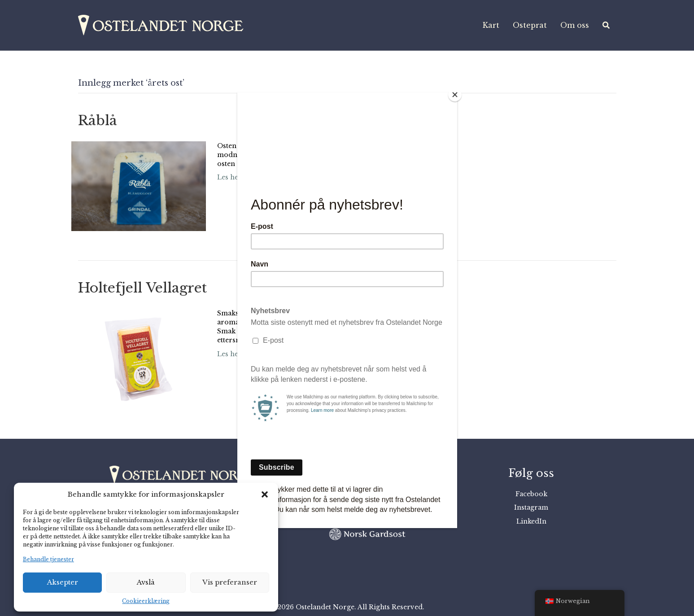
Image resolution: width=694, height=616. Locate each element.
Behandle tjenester (48, 559)
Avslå (146, 582)
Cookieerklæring (146, 601)
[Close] (455, 95)
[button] (265, 494)
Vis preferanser (230, 582)
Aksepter (63, 582)
